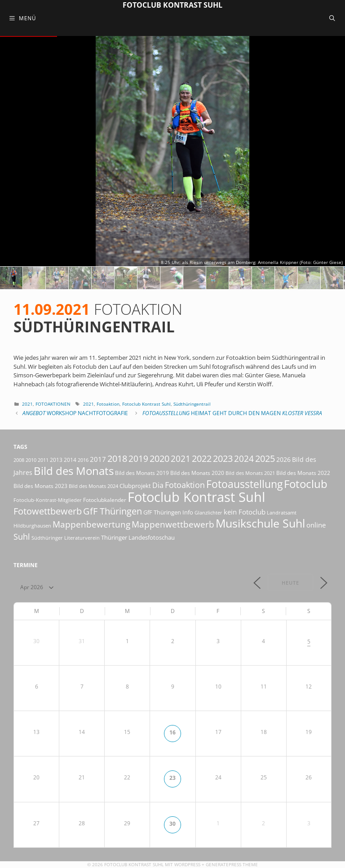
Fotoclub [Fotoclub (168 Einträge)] (306, 484)
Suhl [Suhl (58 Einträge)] (22, 536)
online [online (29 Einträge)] (316, 525)
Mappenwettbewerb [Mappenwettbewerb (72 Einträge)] (173, 524)
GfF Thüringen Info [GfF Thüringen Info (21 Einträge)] (168, 512)
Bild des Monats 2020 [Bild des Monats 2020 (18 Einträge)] (197, 473)
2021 (27, 404)
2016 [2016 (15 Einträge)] (83, 460)
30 (172, 823)
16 (172, 732)
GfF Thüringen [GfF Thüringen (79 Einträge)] (113, 511)
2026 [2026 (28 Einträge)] (283, 459)
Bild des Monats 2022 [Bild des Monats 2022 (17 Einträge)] (303, 473)
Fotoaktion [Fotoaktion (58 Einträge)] (185, 485)
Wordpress (187, 864)
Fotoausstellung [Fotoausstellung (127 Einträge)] (244, 484)
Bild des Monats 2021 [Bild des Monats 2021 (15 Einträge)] (250, 473)
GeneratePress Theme (232, 864)
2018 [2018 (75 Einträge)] (117, 459)
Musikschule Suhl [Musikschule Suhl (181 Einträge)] (260, 523)
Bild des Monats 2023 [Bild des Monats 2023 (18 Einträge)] (40, 486)
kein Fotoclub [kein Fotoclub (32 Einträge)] (245, 512)
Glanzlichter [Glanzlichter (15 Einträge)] (208, 512)
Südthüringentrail (192, 404)
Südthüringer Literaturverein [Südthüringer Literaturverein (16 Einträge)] (66, 538)
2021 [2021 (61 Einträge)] (181, 459)
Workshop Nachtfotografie (75, 413)
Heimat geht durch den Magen (232, 413)
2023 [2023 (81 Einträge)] (223, 459)
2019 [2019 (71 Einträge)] (138, 459)
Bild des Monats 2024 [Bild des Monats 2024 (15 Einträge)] (93, 486)
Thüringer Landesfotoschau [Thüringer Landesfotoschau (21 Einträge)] (138, 537)
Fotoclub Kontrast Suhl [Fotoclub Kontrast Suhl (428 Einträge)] (196, 497)
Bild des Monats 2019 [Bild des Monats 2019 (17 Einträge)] (142, 473)
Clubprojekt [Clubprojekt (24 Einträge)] (135, 486)
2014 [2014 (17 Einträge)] (70, 460)
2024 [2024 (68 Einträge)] (244, 459)
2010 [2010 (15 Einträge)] (31, 460)
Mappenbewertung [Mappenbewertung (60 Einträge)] (91, 524)
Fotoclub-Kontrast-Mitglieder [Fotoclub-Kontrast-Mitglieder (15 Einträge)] (48, 500)
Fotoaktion (108, 404)
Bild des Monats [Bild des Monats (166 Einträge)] (74, 471)
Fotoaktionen (53, 404)
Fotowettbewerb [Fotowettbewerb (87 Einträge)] (48, 511)
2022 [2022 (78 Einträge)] (202, 459)
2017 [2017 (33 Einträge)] (98, 459)
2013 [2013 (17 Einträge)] (56, 460)
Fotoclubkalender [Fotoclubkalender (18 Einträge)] (105, 500)
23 (172, 778)
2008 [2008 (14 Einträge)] (19, 460)
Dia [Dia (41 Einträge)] (158, 485)
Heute (290, 583)
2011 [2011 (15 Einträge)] (43, 460)
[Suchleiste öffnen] (332, 18)
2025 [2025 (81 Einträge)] (265, 459)
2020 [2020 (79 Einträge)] (159, 459)
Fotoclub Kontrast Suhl (172, 5)
